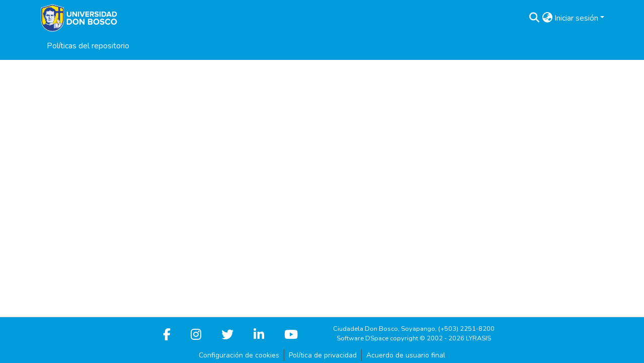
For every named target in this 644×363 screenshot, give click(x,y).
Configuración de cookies (239, 355)
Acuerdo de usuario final (406, 355)
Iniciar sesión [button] (577, 18)
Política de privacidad (323, 355)
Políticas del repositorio (88, 46)
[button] (534, 18)
